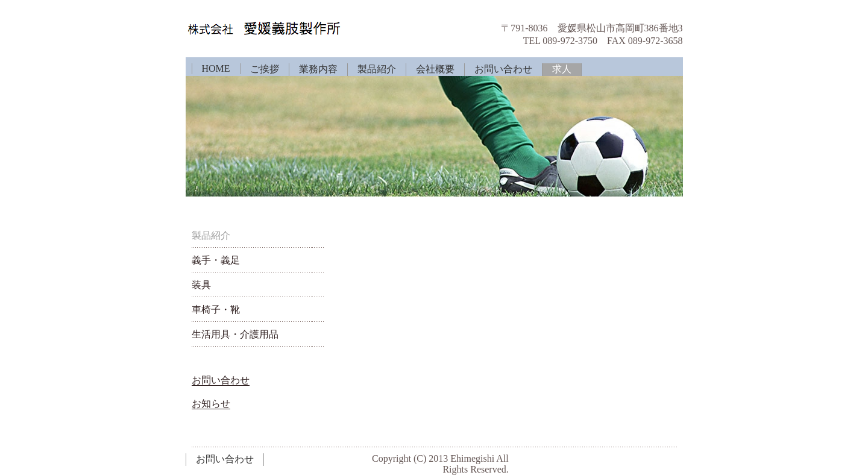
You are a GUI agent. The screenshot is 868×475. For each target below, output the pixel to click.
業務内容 (318, 69)
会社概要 (435, 69)
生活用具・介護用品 (235, 334)
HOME (216, 68)
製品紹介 (377, 69)
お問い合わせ (503, 69)
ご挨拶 (265, 69)
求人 (562, 69)
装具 (201, 285)
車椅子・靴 (216, 310)
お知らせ (211, 404)
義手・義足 (216, 260)
